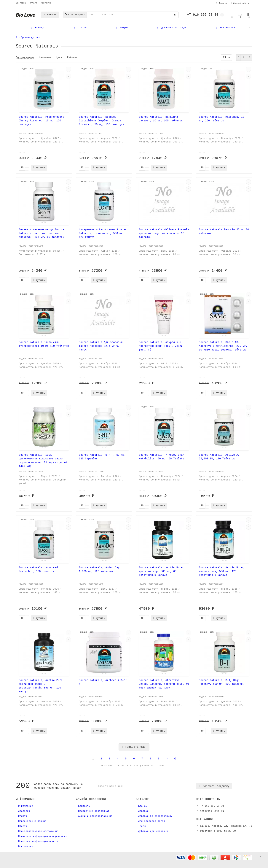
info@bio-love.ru (212, 811)
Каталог (50, 15)
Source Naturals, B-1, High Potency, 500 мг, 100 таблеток (222, 682)
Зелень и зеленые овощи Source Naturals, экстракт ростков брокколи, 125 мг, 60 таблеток (42, 233)
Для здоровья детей (151, 821)
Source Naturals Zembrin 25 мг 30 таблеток (224, 231)
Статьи (80, 28)
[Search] (133, 15)
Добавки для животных (153, 831)
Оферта (23, 826)
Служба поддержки (91, 799)
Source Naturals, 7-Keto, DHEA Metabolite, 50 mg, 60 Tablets (162, 457)
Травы (142, 826)
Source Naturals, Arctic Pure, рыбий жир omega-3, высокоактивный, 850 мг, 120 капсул (42, 686)
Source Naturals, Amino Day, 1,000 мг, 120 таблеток (100, 569)
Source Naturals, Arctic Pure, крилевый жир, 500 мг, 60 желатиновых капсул (162, 571)
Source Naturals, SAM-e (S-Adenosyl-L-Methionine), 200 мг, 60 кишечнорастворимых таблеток (223, 346)
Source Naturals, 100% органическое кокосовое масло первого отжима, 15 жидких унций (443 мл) (43, 461)
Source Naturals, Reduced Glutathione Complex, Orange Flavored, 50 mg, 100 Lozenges (102, 121)
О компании (225, 28)
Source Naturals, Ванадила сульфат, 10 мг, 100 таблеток (161, 119)
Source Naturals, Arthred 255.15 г (103, 682)
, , (226, 826)
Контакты (46, 3)
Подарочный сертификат (94, 811)
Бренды (37, 28)
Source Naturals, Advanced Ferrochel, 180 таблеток (38, 569)
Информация (25, 799)
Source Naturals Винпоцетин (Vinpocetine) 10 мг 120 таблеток (44, 344)
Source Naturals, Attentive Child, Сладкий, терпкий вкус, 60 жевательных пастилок (164, 684)
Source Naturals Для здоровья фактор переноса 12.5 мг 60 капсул (101, 346)
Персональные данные (32, 821)
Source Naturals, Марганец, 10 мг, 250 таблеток (222, 119)
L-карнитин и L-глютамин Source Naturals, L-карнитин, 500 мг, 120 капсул (102, 233)
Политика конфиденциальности (38, 841)
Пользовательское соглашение (38, 831)
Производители (31, 37)
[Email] (146, 786)
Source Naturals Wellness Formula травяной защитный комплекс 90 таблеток (164, 233)
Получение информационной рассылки (43, 836)
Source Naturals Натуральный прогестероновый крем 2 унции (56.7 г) (161, 346)
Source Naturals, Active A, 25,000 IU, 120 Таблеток (219, 457)
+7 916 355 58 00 (212, 806)
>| (175, 759)
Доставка (21, 3)
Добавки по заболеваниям (155, 816)
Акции (121, 28)
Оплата (33, 3)
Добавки (143, 811)
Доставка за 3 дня (171, 28)
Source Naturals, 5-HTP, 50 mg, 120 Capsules (102, 457)
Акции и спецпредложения (95, 816)
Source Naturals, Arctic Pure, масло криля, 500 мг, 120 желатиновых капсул (222, 571)
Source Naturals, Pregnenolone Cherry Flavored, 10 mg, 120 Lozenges (42, 121)
